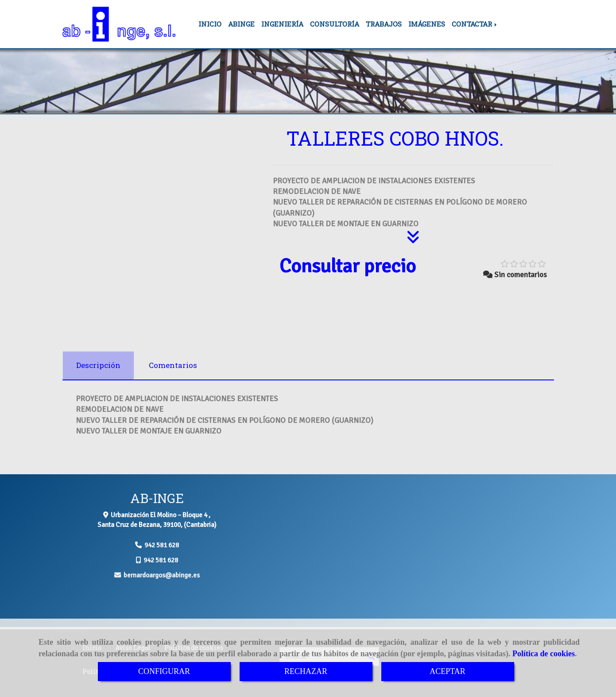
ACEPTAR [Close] (447, 671)
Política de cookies (544, 654)
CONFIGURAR (164, 671)
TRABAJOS (384, 24)
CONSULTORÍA (335, 24)
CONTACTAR (475, 24)
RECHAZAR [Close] (306, 671)
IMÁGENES (427, 24)
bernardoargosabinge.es (162, 575)
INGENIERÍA (282, 24)
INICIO (210, 24)
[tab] (98, 366)
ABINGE (241, 24)
